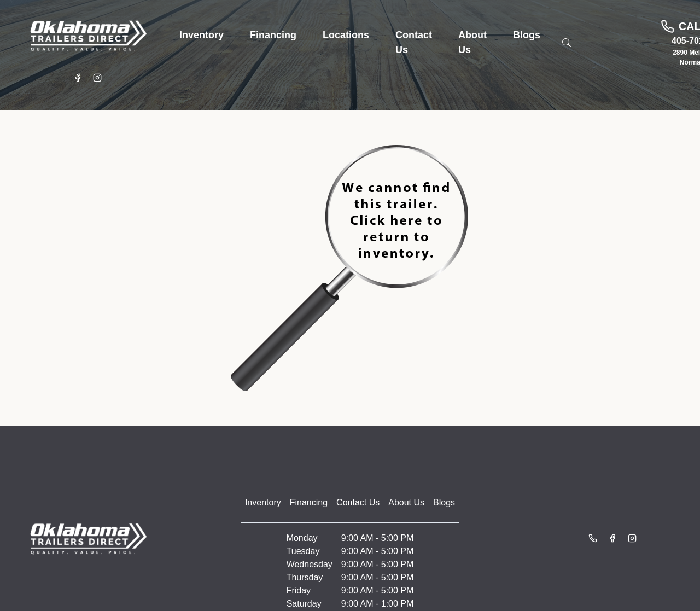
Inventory (263, 502)
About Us (406, 502)
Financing (309, 502)
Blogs (444, 502)
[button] (202, 35)
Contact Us (358, 502)
